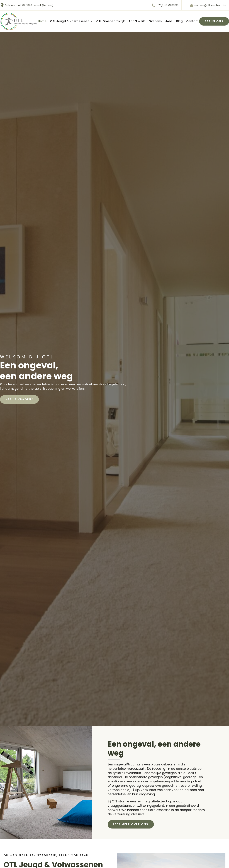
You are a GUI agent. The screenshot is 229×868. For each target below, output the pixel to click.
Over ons (155, 21)
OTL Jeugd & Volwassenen (70, 21)
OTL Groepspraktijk (111, 21)
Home (42, 21)
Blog (179, 21)
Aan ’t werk (137, 21)
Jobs (169, 21)
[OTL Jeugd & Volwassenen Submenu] (91, 21)
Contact (192, 21)
